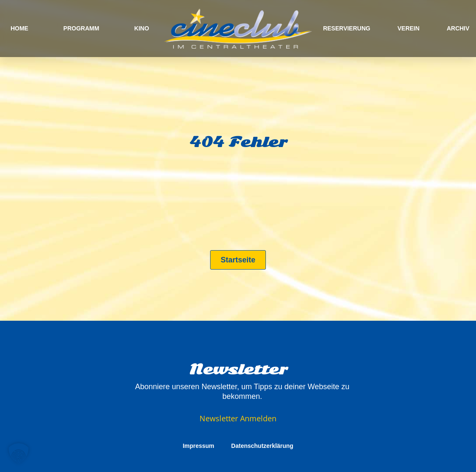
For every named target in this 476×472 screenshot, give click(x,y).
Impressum (198, 446)
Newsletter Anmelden (238, 418)
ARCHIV (458, 28)
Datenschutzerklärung (262, 446)
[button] (19, 453)
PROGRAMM (81, 28)
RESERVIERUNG (347, 28)
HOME (19, 28)
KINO (142, 28)
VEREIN (408, 28)
